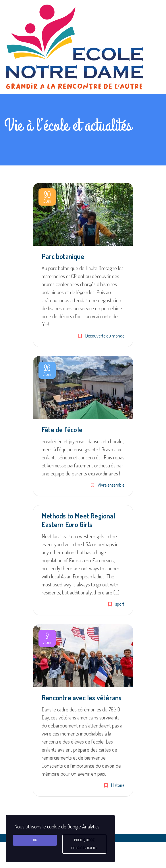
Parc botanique (63, 256)
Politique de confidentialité (84, 844)
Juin (47, 198)
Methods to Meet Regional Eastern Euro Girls (78, 520)
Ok (35, 840)
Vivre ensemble (111, 485)
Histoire (118, 785)
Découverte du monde (105, 336)
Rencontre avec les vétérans (82, 698)
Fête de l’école (62, 429)
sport (120, 604)
